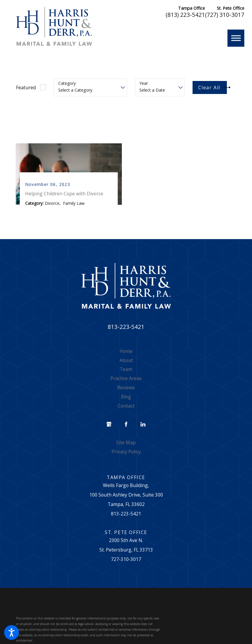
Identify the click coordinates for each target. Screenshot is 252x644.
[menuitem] (126, 353)
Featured (26, 87)
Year (144, 83)
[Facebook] (126, 426)
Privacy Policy (126, 453)
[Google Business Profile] (109, 426)
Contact (126, 407)
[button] (12, 632)
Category (67, 83)
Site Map (126, 444)
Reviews (126, 389)
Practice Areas (126, 380)
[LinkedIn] (143, 426)
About (126, 361)
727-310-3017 (126, 561)
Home (126, 352)
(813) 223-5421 (185, 15)
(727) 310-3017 (225, 15)
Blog (126, 398)
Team (126, 371)
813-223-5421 (126, 328)
